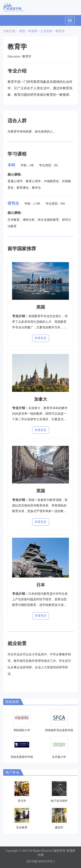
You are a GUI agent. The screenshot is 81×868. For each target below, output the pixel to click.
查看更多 (41, 338)
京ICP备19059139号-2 (40, 861)
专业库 (33, 31)
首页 (22, 31)
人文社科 (46, 31)
